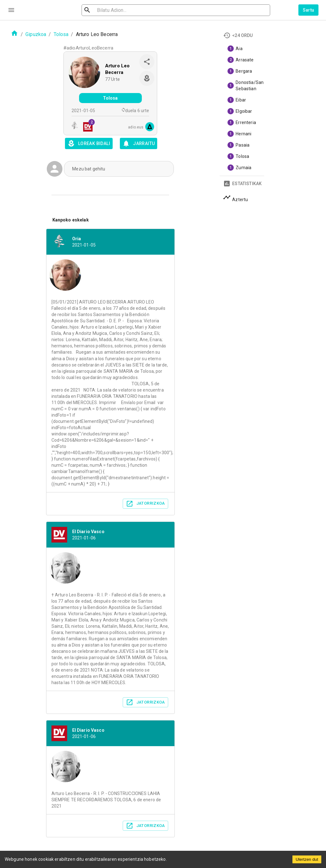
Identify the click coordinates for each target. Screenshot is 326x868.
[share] (147, 62)
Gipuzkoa (36, 34)
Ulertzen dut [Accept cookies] (307, 859)
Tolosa (61, 34)
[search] (118, 10)
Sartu (309, 10)
